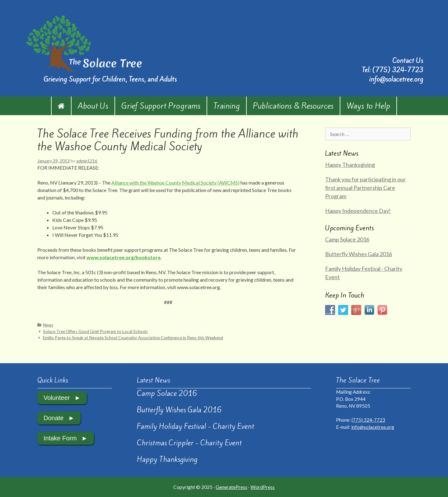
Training (227, 106)
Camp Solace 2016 (347, 239)
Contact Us (408, 61)
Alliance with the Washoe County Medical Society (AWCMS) (175, 183)
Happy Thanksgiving (350, 165)
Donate (54, 418)
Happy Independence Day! (358, 211)
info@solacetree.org (396, 79)
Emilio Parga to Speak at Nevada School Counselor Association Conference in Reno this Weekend (133, 338)
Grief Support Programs (161, 106)
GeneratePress (231, 487)
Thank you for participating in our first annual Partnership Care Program (365, 188)
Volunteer (57, 398)
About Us (93, 106)
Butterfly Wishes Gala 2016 (359, 254)
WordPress (263, 487)
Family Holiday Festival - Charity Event (196, 426)
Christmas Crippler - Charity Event (189, 443)
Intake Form (60, 438)
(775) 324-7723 (398, 70)
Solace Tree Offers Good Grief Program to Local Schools (95, 331)
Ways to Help (368, 106)
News (48, 325)
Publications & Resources (293, 106)
